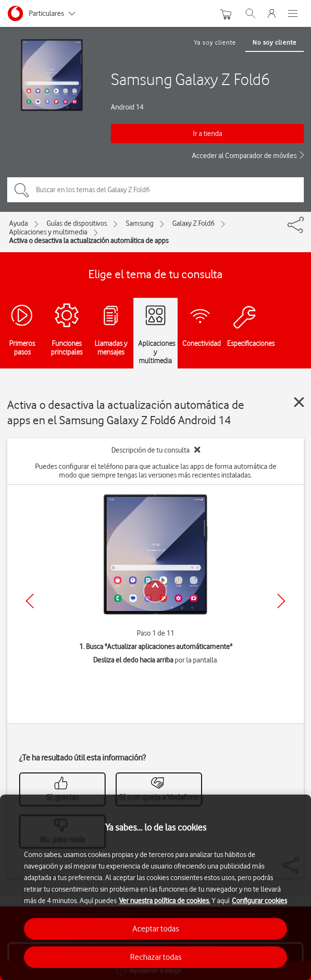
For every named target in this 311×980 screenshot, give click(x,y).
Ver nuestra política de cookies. (165, 901)
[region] (155, 887)
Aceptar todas (156, 929)
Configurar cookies (259, 901)
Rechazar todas (156, 957)
